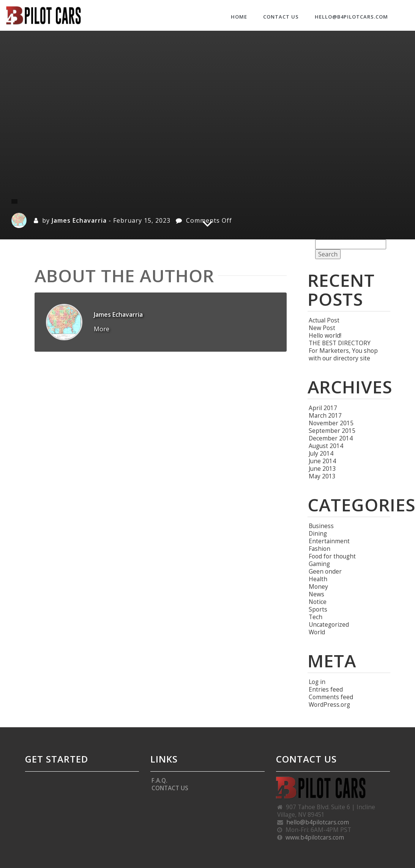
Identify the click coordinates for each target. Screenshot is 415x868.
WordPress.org (329, 704)
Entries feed (326, 689)
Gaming (319, 564)
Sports (318, 609)
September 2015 (332, 431)
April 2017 (323, 408)
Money (318, 587)
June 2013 (322, 469)
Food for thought (332, 556)
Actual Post (324, 320)
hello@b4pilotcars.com (351, 17)
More (102, 329)
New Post (322, 328)
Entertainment (329, 541)
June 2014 (322, 461)
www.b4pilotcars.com (315, 837)
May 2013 (322, 476)
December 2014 (331, 438)
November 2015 (331, 423)
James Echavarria (79, 220)
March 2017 (325, 415)
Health (318, 579)
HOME (239, 17)
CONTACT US (281, 17)
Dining (318, 533)
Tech (316, 617)
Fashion (320, 549)
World (317, 632)
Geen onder (325, 571)
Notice (318, 602)
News (316, 594)
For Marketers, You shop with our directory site (343, 354)
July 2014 (321, 453)
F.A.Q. (159, 780)
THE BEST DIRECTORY (340, 343)
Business (321, 526)
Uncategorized (329, 624)
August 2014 (326, 446)
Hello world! (325, 335)
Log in (317, 682)
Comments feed (331, 697)
